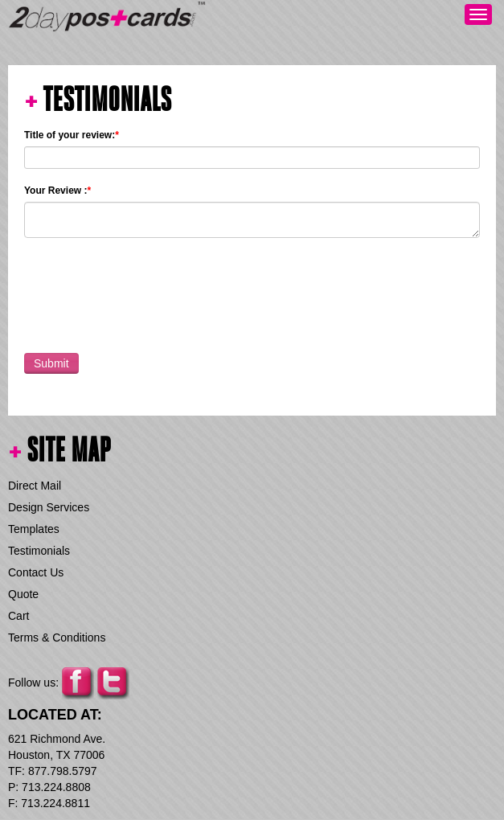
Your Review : (57, 191)
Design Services (49, 507)
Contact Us (36, 572)
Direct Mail (35, 486)
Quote (23, 594)
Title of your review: (72, 135)
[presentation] (146, 292)
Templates (34, 529)
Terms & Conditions (57, 638)
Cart (18, 616)
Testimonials (39, 551)
